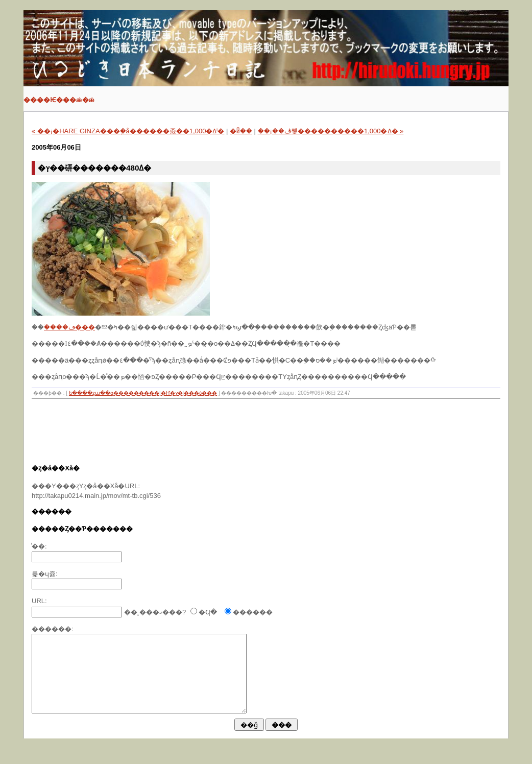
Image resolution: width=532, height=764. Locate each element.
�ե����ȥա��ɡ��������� (114, 393)
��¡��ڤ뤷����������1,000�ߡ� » (331, 131)
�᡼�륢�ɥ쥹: (45, 574)
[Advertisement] (217, 435)
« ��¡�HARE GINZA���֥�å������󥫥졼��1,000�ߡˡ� (128, 131)
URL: (39, 601)
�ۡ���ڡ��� (69, 327)
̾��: (39, 546)
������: (53, 629)
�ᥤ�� (241, 131)
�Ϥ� (208, 612)
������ (253, 612)
